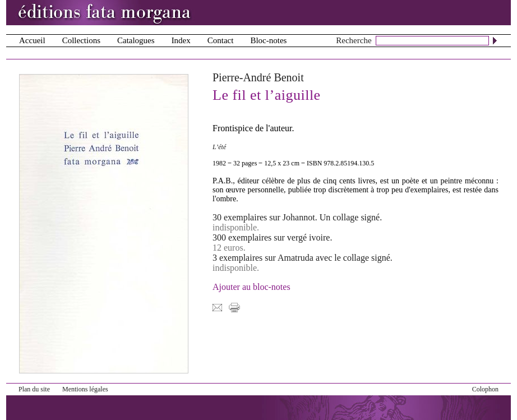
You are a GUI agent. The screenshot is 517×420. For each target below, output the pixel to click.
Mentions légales (85, 389)
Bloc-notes (268, 40)
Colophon (485, 389)
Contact (221, 40)
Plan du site (34, 389)
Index (181, 40)
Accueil (32, 40)
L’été (219, 147)
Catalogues (136, 40)
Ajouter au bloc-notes (251, 287)
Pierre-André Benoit (258, 77)
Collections (81, 40)
